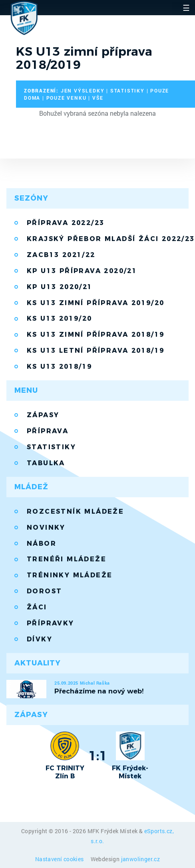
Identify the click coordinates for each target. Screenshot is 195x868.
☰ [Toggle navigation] (186, 8)
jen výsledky (83, 90)
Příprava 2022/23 (66, 223)
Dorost (44, 591)
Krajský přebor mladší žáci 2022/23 (108, 239)
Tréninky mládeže (70, 575)
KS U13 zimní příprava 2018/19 (96, 335)
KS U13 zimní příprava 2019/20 (96, 303)
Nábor (42, 544)
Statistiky (51, 447)
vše (98, 98)
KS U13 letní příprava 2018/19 (96, 351)
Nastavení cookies (60, 859)
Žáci (37, 607)
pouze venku (67, 98)
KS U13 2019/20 (60, 318)
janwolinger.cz (141, 859)
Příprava (48, 431)
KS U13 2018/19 (60, 367)
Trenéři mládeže (67, 559)
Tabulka (46, 463)
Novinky (46, 527)
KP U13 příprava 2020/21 (82, 271)
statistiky (127, 90)
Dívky (40, 639)
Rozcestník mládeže (75, 511)
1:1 (98, 755)
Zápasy (43, 415)
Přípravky (51, 623)
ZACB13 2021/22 (61, 255)
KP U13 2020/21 (60, 287)
